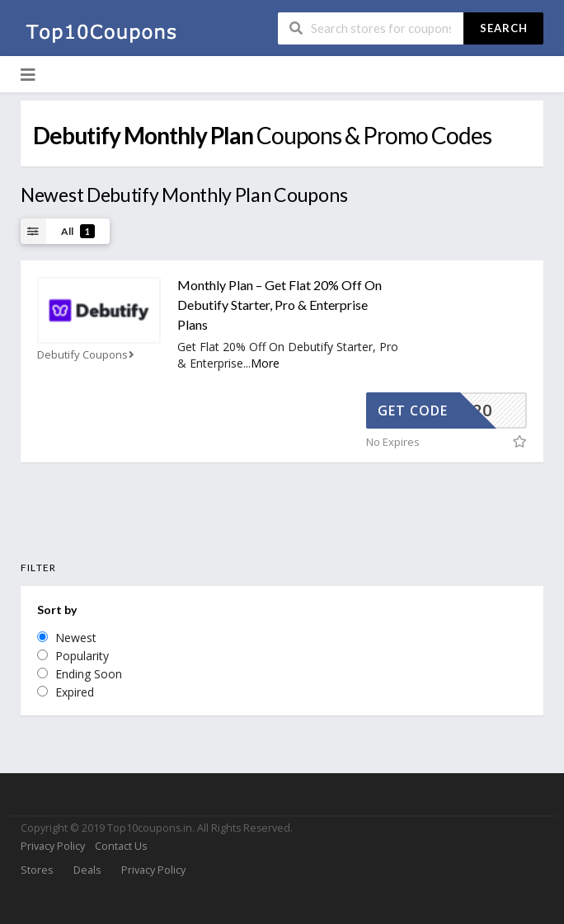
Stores (37, 870)
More (265, 363)
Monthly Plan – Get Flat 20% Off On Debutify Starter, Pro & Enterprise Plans (280, 305)
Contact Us (121, 846)
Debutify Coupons (87, 355)
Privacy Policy (53, 846)
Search (504, 28)
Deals (87, 870)
